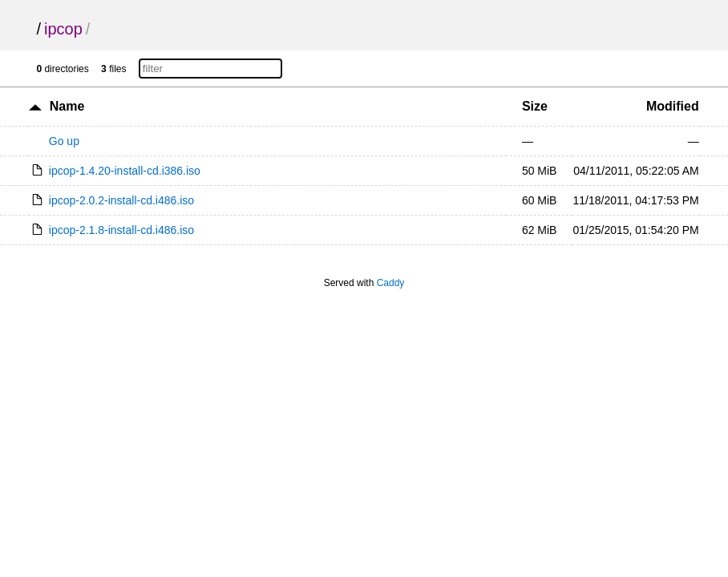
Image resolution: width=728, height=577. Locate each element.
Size (535, 106)
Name (67, 106)
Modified (673, 106)
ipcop (63, 29)
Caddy (391, 283)
